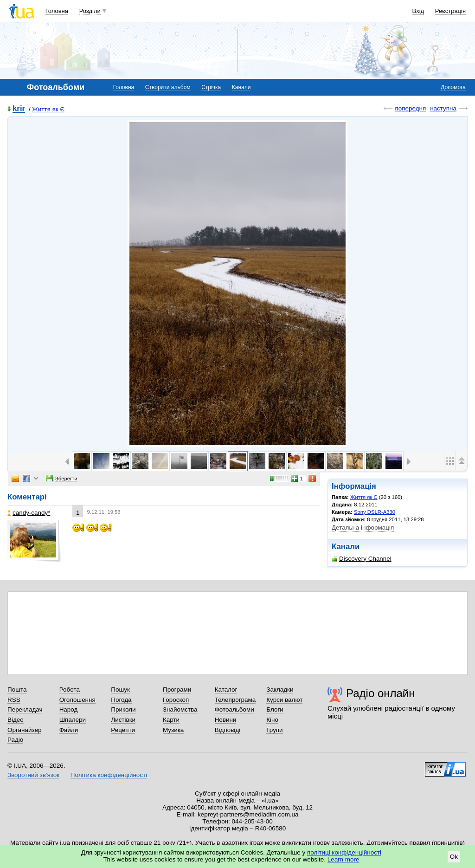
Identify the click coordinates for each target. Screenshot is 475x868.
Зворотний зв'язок (33, 775)
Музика (173, 730)
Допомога (453, 87)
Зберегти (62, 479)
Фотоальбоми (234, 709)
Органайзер (24, 730)
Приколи (123, 709)
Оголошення (77, 700)
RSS (14, 700)
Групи (274, 730)
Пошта (17, 690)
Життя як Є (48, 109)
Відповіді (228, 730)
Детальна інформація (363, 528)
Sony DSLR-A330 (375, 512)
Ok (454, 857)
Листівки (123, 720)
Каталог (226, 690)
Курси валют (284, 700)
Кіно (272, 720)
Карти (171, 720)
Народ (69, 709)
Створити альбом (168, 87)
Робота (70, 690)
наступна (443, 108)
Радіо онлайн (381, 693)
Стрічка (211, 87)
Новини (226, 720)
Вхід (418, 11)
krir (19, 109)
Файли (69, 730)
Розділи (90, 11)
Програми (177, 690)
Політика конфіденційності (109, 775)
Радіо (15, 740)
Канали (241, 87)
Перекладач (25, 709)
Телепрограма (235, 700)
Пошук (120, 690)
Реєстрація (450, 11)
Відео (16, 720)
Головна (57, 11)
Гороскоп (176, 700)
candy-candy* (29, 513)
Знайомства (180, 709)
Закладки (280, 690)
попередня (410, 108)
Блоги (275, 709)
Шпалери (73, 720)
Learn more (343, 859)
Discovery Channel (362, 559)
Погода (121, 700)
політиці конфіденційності (344, 852)
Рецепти (123, 730)
